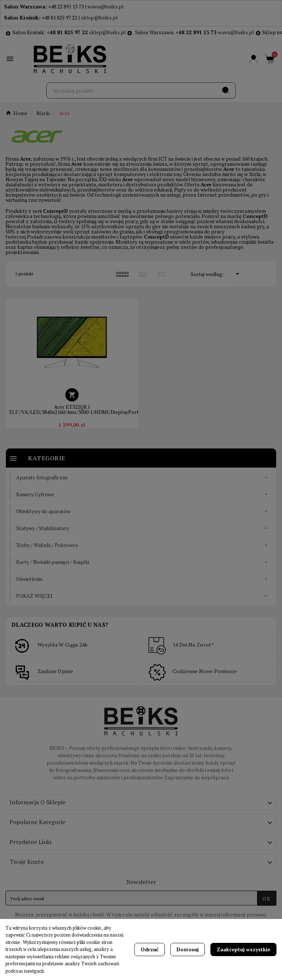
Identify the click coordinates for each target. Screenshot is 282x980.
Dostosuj (188, 949)
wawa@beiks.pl (106, 6)
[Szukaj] (132, 90)
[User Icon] (254, 59)
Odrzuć (150, 949)
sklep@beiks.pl (99, 17)
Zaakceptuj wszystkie (243, 949)
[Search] (226, 90)
